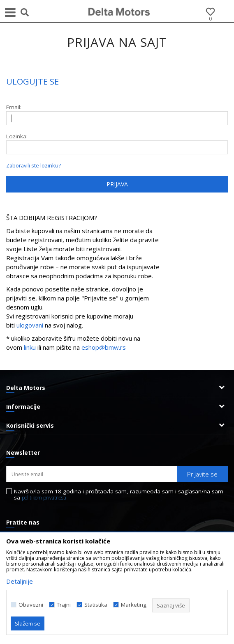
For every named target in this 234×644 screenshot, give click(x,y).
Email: (14, 107)
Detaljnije (20, 581)
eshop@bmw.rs (104, 347)
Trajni (64, 605)
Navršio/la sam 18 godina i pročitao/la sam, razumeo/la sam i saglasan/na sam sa (119, 495)
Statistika (96, 605)
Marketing (134, 605)
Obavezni (31, 605)
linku (30, 347)
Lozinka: (17, 136)
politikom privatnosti (44, 498)
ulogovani (31, 325)
